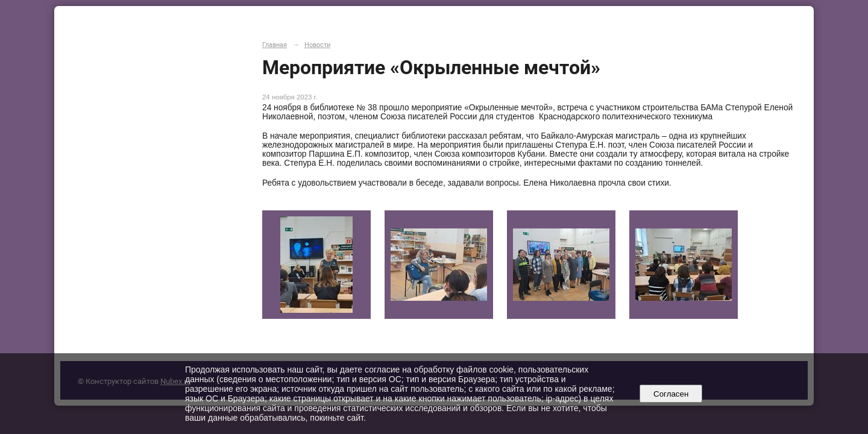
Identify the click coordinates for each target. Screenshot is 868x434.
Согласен (671, 394)
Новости (317, 45)
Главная (275, 45)
